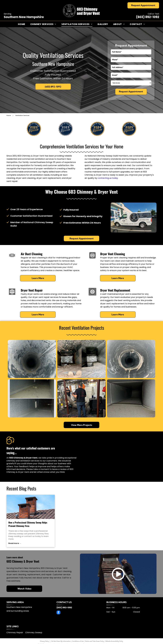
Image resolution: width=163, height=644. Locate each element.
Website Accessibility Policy (114, 641)
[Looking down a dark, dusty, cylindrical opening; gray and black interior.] (32, 359)
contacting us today (108, 178)
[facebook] (58, 613)
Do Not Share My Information (61, 641)
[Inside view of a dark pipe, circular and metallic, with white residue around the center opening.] (131, 359)
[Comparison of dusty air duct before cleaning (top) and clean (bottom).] (32, 398)
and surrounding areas (18, 611)
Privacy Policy (44, 641)
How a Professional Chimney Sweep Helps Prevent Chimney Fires (28, 524)
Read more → (15, 543)
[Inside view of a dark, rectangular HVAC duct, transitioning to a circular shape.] (131, 398)
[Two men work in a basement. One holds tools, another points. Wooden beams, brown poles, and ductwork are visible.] (81, 398)
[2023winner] (66, 129)
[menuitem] (22, 24)
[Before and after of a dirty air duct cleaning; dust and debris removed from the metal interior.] (81, 359)
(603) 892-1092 (148, 17)
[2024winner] (97, 129)
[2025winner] (129, 129)
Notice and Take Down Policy (95, 641)
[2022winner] (34, 129)
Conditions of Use (78, 641)
